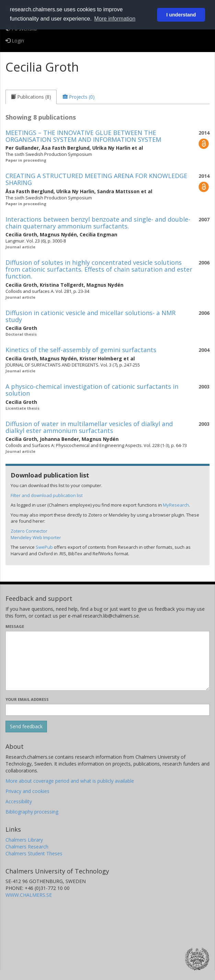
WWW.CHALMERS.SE (29, 895)
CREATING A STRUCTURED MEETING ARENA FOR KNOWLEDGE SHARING (96, 179)
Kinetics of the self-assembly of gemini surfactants (81, 350)
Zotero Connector (29, 531)
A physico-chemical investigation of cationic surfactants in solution (92, 390)
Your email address (27, 699)
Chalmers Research (27, 847)
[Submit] (26, 727)
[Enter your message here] (107, 661)
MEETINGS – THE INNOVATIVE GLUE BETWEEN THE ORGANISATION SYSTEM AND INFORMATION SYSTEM (83, 136)
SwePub (44, 547)
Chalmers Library (24, 840)
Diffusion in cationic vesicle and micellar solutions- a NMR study (91, 316)
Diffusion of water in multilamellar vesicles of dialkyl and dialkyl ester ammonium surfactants (89, 427)
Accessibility (19, 801)
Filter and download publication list (47, 495)
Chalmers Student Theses (34, 853)
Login (15, 41)
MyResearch (176, 505)
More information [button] (115, 19)
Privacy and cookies (27, 791)
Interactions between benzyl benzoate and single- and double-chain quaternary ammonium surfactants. (98, 223)
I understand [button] (181, 15)
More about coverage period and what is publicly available (70, 781)
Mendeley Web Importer (36, 537)
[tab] (31, 97)
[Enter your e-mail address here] (107, 710)
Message (15, 626)
